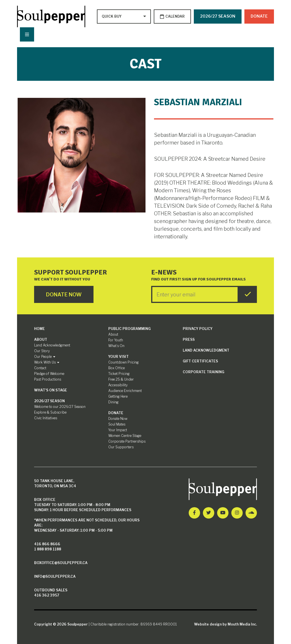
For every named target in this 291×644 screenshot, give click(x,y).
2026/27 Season (49, 401)
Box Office (117, 368)
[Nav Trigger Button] (27, 34)
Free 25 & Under (121, 379)
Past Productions (48, 379)
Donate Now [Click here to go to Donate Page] (64, 295)
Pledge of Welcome (49, 374)
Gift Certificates (200, 361)
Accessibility (118, 385)
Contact (40, 368)
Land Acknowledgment (52, 345)
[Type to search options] (112, 16)
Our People (45, 357)
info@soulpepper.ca (55, 576)
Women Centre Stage (125, 436)
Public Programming (129, 329)
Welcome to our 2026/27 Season (60, 407)
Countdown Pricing (123, 362)
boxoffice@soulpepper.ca (61, 563)
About (41, 339)
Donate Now (118, 419)
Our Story (42, 351)
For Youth (116, 340)
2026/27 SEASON (218, 16)
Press (189, 339)
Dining (113, 402)
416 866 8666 (47, 544)
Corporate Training (203, 372)
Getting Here (118, 396)
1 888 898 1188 (48, 549)
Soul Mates (117, 424)
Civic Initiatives (46, 418)
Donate (259, 16)
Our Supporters (121, 447)
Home (40, 329)
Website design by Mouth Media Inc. (225, 624)
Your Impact (118, 430)
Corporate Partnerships (127, 441)
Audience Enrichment (125, 391)
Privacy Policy (198, 329)
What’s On (116, 346)
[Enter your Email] (195, 294)
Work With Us (47, 362)
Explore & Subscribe (50, 412)
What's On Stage (51, 390)
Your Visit (119, 357)
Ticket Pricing (119, 374)
